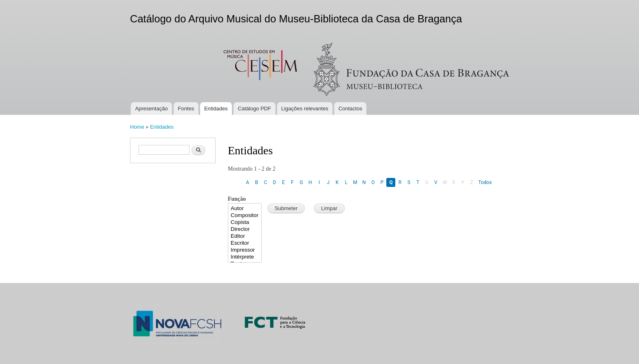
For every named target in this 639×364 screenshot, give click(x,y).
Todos (485, 182)
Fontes (186, 109)
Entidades (216, 109)
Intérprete (245, 257)
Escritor (245, 243)
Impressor (245, 250)
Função (237, 199)
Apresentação (151, 109)
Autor (245, 209)
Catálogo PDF (255, 109)
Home (137, 127)
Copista (245, 223)
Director (245, 229)
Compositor (245, 216)
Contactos (350, 109)
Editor (245, 236)
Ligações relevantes (305, 109)
